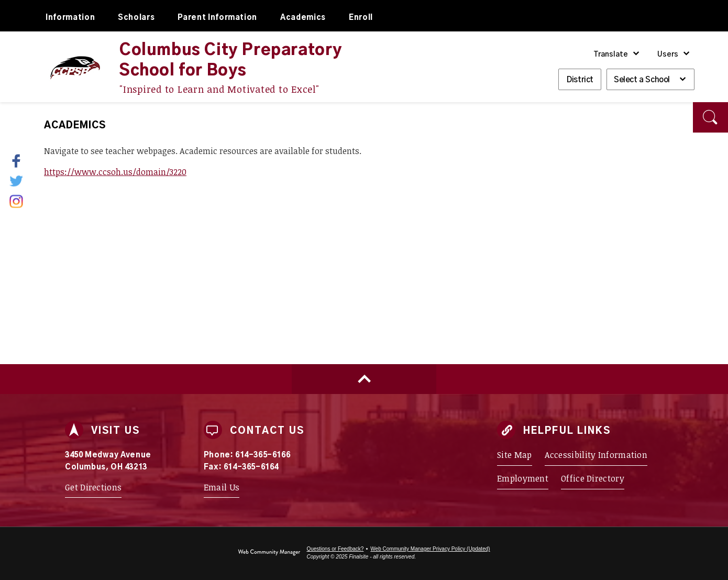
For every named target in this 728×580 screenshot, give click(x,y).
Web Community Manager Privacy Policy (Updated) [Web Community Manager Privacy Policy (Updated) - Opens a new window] (430, 549)
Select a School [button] (642, 80)
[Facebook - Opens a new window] (23, 161)
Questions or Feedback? (335, 549)
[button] (710, 117)
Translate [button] (611, 54)
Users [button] (668, 54)
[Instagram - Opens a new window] (17, 201)
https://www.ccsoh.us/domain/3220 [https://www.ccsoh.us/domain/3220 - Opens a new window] (115, 172)
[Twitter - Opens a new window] (17, 181)
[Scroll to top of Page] (364, 379)
